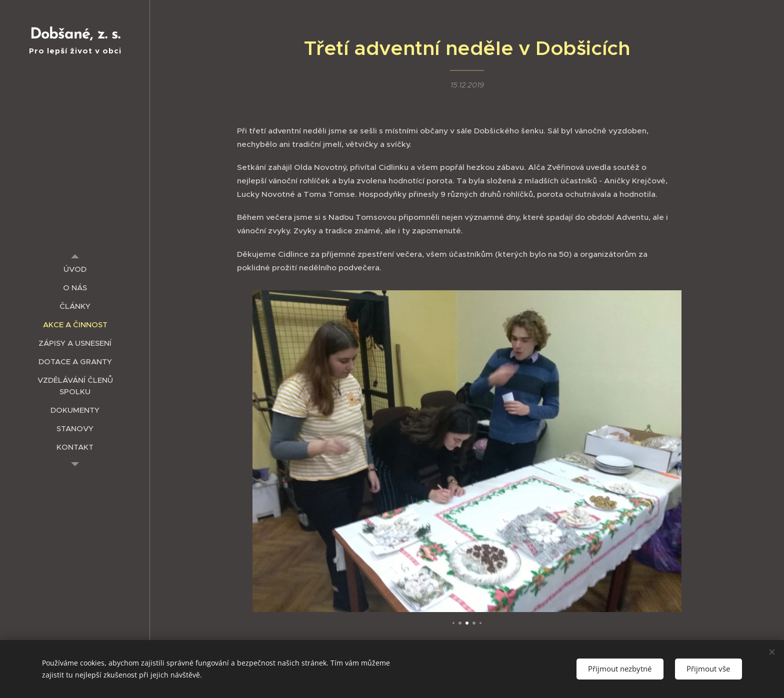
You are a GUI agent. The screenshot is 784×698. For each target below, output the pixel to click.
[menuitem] (75, 269)
